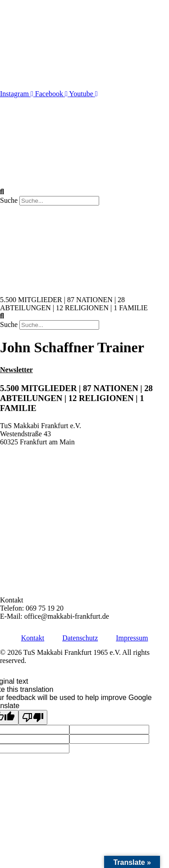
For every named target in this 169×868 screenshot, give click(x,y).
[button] (84, 192)
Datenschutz (80, 638)
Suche (9, 200)
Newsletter (16, 370)
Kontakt (33, 638)
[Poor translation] (33, 717)
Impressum (132, 638)
